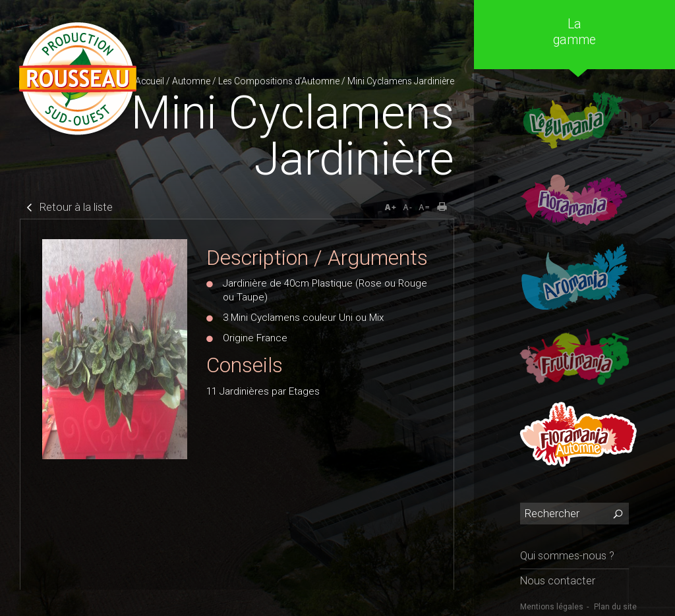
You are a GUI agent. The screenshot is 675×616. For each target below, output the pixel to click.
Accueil (150, 81)
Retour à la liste (76, 207)
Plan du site (615, 607)
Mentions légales (552, 607)
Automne (191, 81)
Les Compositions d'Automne (279, 81)
